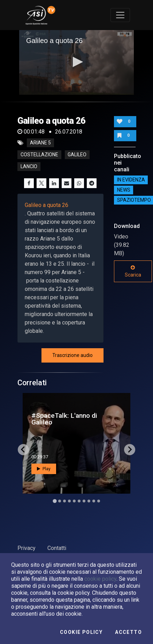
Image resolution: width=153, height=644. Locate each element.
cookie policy (100, 579)
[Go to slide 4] (69, 501)
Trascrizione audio (72, 355)
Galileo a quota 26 (47, 205)
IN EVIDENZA (131, 180)
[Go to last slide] (23, 450)
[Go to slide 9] (94, 501)
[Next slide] (130, 450)
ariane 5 (40, 143)
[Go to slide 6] (79, 501)
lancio (29, 167)
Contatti (57, 548)
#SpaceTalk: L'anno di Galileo (64, 419)
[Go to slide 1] (55, 501)
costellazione (39, 155)
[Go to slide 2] (60, 501)
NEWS (124, 190)
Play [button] (44, 469)
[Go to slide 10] (99, 501)
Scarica (133, 271)
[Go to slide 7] (84, 501)
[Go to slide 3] (64, 501)
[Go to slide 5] (74, 501)
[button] (77, 62)
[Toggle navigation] (120, 15)
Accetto (128, 632)
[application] (76, 62)
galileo (77, 155)
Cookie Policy (81, 632)
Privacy (26, 548)
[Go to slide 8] (89, 501)
